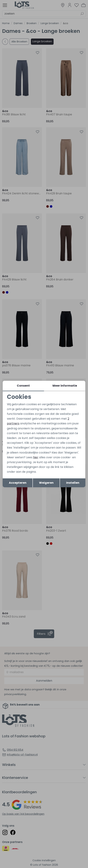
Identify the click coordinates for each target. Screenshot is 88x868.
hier (36, 457)
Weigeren (46, 483)
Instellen (73, 483)
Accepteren (18, 483)
